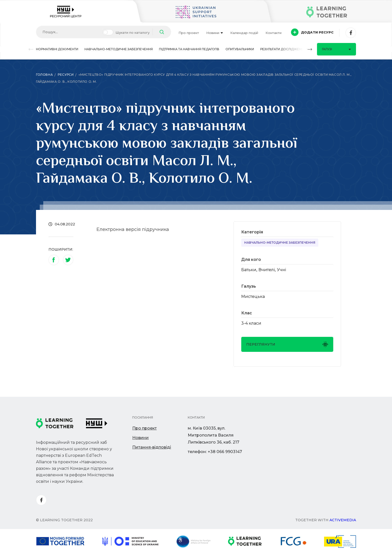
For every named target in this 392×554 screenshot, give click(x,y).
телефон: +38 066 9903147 (215, 452)
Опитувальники (240, 49)
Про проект (189, 33)
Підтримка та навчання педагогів (189, 49)
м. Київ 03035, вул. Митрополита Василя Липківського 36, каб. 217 (213, 435)
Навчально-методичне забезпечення (119, 49)
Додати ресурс (312, 32)
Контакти (273, 33)
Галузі (336, 49)
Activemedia (343, 520)
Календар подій (244, 33)
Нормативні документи (57, 49)
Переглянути (287, 344)
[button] (31, 49)
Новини (215, 33)
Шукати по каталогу (132, 32)
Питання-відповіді (152, 447)
